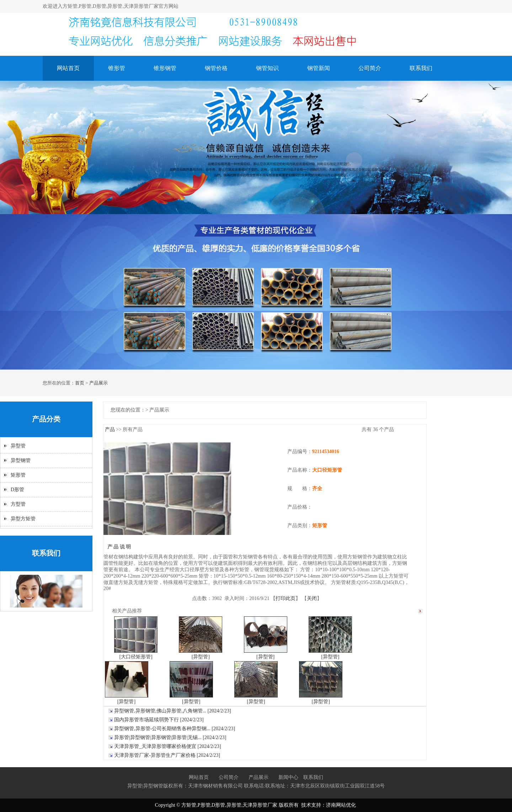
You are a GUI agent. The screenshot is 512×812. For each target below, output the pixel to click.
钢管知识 (267, 68)
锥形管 (117, 68)
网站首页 (68, 68)
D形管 (17, 490)
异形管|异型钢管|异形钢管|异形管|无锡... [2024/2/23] (170, 737)
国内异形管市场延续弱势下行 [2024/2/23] (159, 720)
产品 (110, 429)
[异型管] (201, 657)
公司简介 (370, 68)
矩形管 (18, 475)
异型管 (18, 446)
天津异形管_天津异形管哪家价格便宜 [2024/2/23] (168, 746)
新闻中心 (288, 777)
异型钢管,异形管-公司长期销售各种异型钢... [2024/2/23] (175, 729)
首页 (80, 383)
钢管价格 (216, 68)
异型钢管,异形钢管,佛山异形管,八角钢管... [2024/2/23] (173, 711)
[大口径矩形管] (136, 657)
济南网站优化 (341, 805)
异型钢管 (21, 460)
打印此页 (286, 598)
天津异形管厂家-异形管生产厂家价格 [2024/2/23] (167, 755)
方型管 (18, 504)
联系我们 (421, 68)
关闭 (312, 598)
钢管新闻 (319, 68)
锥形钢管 (165, 68)
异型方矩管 (23, 519)
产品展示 (98, 383)
